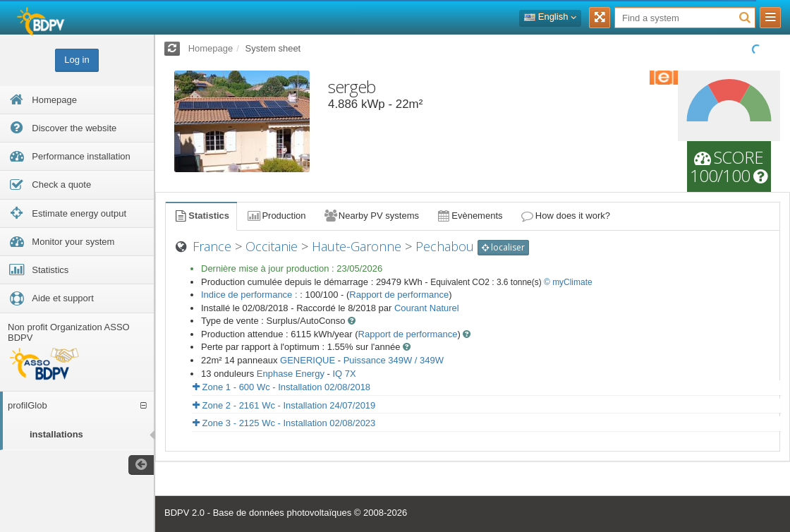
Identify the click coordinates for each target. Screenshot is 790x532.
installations (56, 434)
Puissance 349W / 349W (394, 360)
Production (276, 216)
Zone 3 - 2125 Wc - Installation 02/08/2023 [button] (284, 423)
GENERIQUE (308, 360)
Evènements (469, 216)
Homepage (211, 48)
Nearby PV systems (371, 216)
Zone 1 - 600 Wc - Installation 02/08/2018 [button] (281, 387)
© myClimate (568, 282)
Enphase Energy (291, 374)
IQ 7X (344, 374)
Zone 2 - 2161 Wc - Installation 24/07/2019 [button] (284, 405)
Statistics (201, 216)
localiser (503, 247)
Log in (77, 60)
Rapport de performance (399, 295)
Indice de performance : (250, 295)
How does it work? (565, 216)
